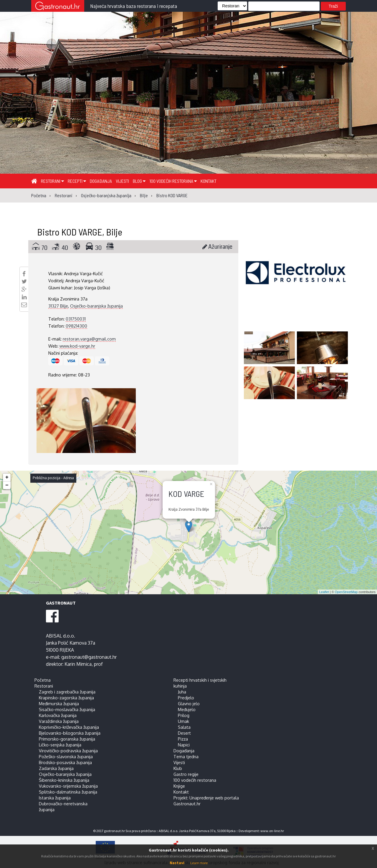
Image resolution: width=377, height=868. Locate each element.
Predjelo (186, 698)
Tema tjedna (186, 756)
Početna (43, 680)
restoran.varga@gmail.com (89, 339)
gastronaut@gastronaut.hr (89, 657)
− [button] (7, 485)
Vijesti (122, 181)
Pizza (183, 739)
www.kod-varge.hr (77, 346)
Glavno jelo (189, 703)
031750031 (76, 319)
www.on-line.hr (272, 831)
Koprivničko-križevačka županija (69, 727)
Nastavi (177, 863)
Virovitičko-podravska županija (68, 751)
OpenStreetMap (346, 592)
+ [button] (7, 477)
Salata (184, 727)
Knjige (179, 786)
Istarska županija (55, 798)
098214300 (76, 326)
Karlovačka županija (58, 715)
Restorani (52, 181)
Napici (184, 745)
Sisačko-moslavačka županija (67, 709)
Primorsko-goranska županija (67, 739)
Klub (178, 768)
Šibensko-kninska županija (64, 780)
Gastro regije (186, 774)
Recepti (77, 181)
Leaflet (324, 592)
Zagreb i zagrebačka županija (67, 692)
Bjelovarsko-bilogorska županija (70, 733)
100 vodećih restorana (173, 181)
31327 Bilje (58, 306)
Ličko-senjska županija (60, 745)
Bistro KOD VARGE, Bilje (80, 232)
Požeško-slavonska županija (66, 756)
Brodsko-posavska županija (65, 762)
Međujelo (187, 709)
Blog (139, 181)
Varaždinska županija (59, 721)
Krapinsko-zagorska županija (66, 698)
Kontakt (209, 181)
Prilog (184, 715)
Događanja (101, 181)
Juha (182, 692)
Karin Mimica (78, 664)
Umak (183, 721)
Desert (184, 733)
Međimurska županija (59, 703)
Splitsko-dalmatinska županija (68, 792)
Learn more (199, 863)
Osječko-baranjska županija (96, 306)
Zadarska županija (56, 768)
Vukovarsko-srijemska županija (68, 786)
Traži (333, 6)
